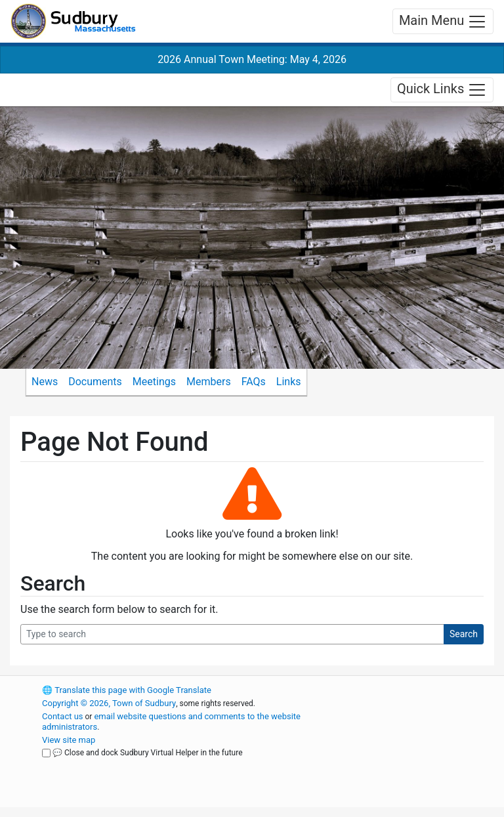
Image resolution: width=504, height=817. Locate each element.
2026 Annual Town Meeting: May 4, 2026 (252, 59)
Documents (95, 382)
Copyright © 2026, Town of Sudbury (109, 703)
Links (289, 382)
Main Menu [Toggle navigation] (443, 22)
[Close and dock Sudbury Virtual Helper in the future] (46, 753)
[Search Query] (232, 634)
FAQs (254, 382)
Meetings (154, 382)
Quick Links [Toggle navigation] (442, 90)
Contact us (63, 716)
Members (209, 382)
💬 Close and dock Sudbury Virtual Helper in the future (148, 753)
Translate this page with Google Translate (127, 690)
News (45, 382)
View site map (69, 740)
